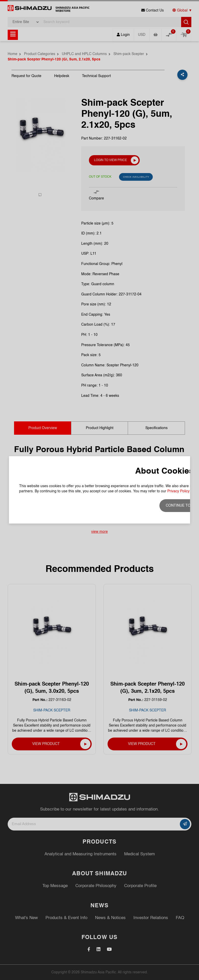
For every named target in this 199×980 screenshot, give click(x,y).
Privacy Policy (178, 491)
